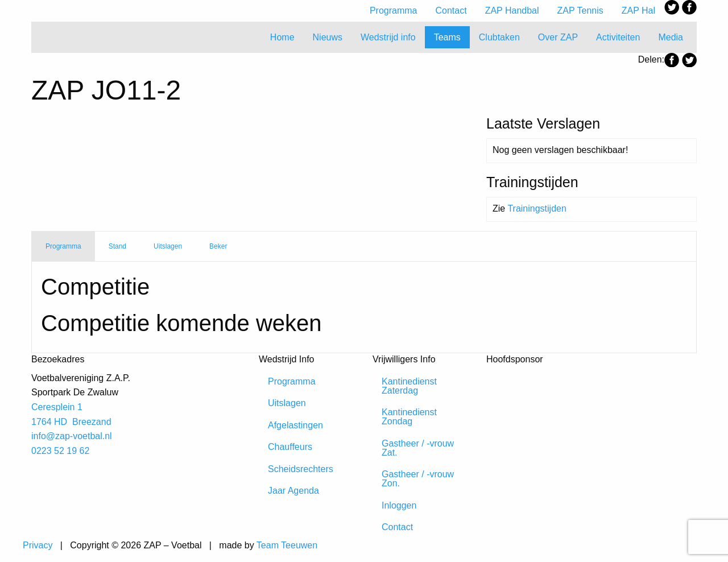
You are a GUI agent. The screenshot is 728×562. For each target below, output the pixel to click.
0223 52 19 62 (60, 451)
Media (671, 37)
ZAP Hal (638, 11)
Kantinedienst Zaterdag (409, 386)
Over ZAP (558, 37)
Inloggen (399, 505)
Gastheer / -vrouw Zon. (418, 479)
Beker (218, 246)
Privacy (38, 545)
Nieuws (328, 37)
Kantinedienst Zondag (409, 417)
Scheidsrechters (301, 469)
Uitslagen (168, 246)
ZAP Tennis (580, 11)
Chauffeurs (290, 447)
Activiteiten (618, 37)
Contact (451, 11)
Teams (447, 37)
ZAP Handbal (512, 11)
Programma (394, 11)
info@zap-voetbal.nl (72, 436)
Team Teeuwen (287, 545)
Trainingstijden (537, 208)
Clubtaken (499, 37)
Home (282, 37)
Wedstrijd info (388, 37)
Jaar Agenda (293, 491)
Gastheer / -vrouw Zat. (418, 448)
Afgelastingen (295, 425)
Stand (117, 246)
